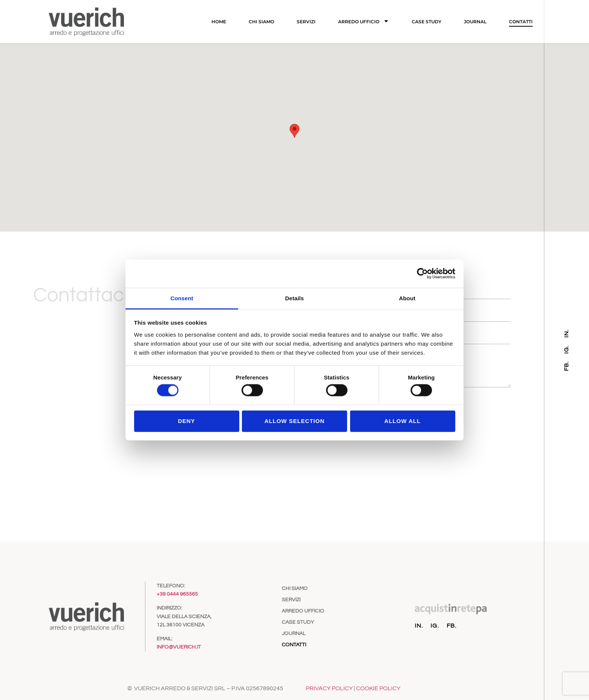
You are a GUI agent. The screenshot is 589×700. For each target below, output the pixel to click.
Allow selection (294, 421)
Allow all (402, 421)
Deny (187, 421)
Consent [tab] (182, 298)
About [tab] (407, 298)
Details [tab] (294, 298)
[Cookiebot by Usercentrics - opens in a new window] (422, 274)
